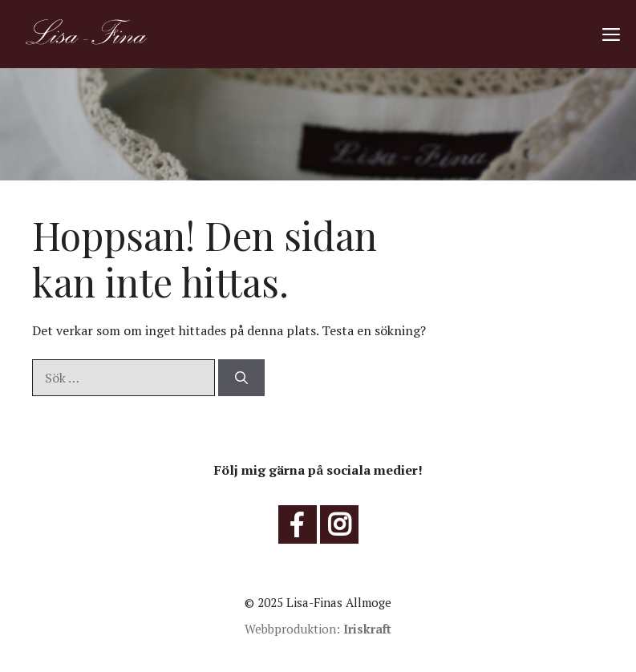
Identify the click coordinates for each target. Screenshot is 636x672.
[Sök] (241, 378)
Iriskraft (367, 629)
